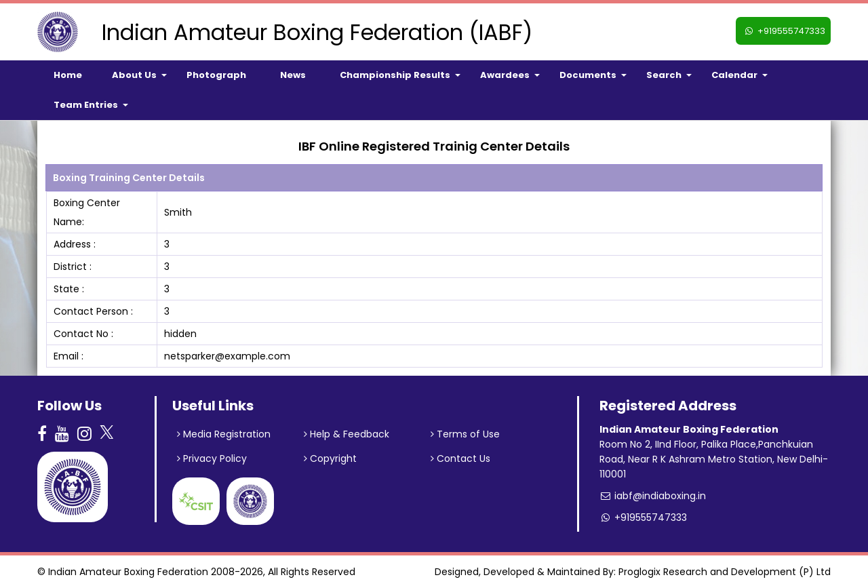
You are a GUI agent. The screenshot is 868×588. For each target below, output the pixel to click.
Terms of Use (465, 434)
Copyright (330, 458)
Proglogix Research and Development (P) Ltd (725, 572)
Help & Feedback (347, 434)
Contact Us (460, 458)
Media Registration (224, 434)
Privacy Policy (212, 458)
